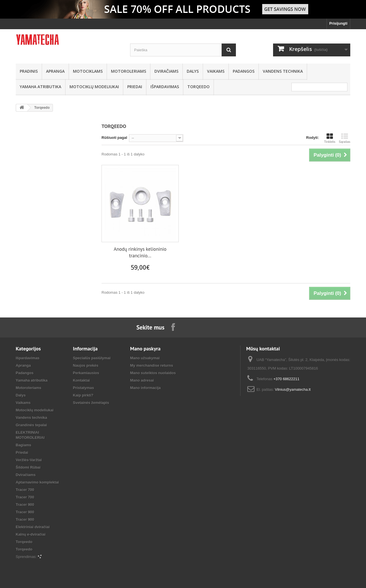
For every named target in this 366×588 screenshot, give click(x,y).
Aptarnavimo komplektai (37, 482)
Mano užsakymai (145, 358)
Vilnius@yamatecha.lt (293, 389)
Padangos (244, 71)
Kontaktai (81, 380)
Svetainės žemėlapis (91, 403)
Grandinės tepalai (31, 425)
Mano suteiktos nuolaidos (153, 373)
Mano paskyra (145, 349)
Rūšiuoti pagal (114, 138)
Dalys (193, 71)
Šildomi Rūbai (28, 467)
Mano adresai (142, 380)
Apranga (55, 71)
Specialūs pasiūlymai (92, 358)
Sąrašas (345, 138)
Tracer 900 (25, 505)
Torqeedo (198, 87)
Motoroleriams (129, 71)
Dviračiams (166, 71)
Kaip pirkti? (83, 395)
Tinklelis (330, 138)
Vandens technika (283, 71)
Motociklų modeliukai (94, 87)
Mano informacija (145, 388)
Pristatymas (83, 388)
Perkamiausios (86, 373)
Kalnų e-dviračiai (31, 534)
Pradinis (29, 71)
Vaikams (216, 71)
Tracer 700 (25, 490)
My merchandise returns (152, 365)
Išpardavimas (165, 87)
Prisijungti (338, 23)
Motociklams (88, 71)
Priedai (135, 87)
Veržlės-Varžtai (29, 460)
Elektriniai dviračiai (33, 527)
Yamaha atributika (40, 87)
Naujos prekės (86, 365)
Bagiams (23, 445)
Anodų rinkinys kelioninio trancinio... (140, 252)
